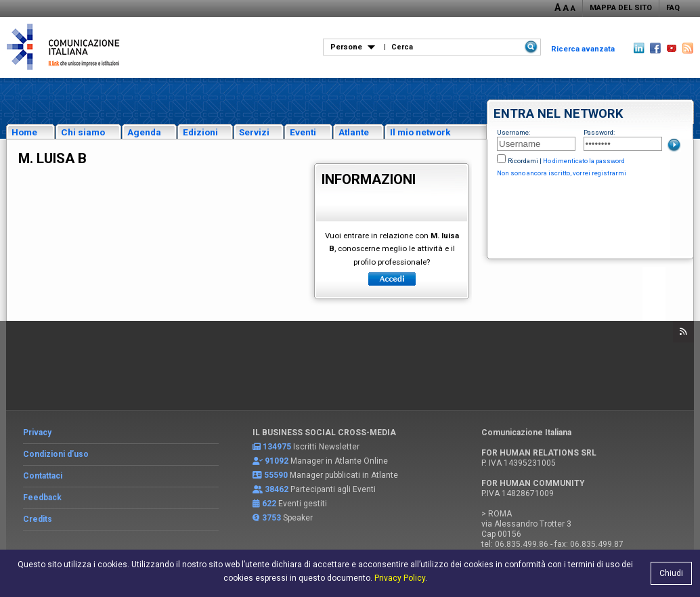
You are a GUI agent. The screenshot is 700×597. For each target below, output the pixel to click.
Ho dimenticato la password (584, 161)
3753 (271, 518)
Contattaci (43, 476)
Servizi (254, 132)
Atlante (354, 132)
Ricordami (523, 161)
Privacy (37, 433)
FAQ (673, 8)
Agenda (144, 132)
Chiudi (671, 573)
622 (269, 504)
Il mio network (420, 132)
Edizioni (200, 132)
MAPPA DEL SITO (621, 8)
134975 (277, 447)
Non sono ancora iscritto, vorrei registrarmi (562, 173)
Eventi (303, 132)
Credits (38, 519)
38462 (277, 489)
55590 (276, 475)
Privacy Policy (400, 578)
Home (24, 132)
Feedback (42, 497)
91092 (277, 461)
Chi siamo (83, 132)
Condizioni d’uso (56, 454)
